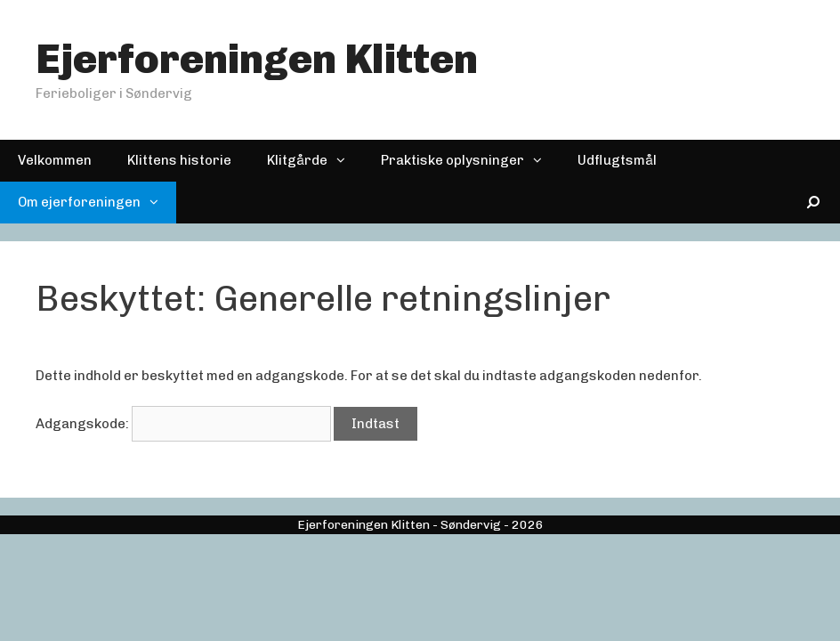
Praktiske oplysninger (470, 161)
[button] (345, 161)
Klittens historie (179, 160)
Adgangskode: (183, 424)
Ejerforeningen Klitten (257, 59)
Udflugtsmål (617, 160)
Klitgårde (315, 161)
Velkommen (55, 160)
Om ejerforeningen (97, 203)
